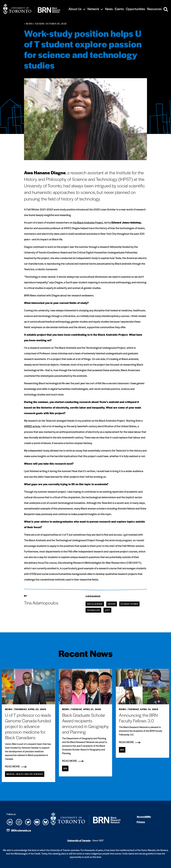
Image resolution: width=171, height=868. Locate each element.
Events (119, 9)
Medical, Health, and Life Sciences (25, 774)
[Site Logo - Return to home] (32, 9)
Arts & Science (95, 604)
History (112, 604)
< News (28, 24)
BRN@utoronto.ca (21, 830)
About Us (75, 9)
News (109, 9)
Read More (16, 766)
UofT (107, 610)
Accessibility (144, 817)
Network (93, 9)
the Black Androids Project (88, 222)
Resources (154, 9)
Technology (93, 610)
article (32, 426)
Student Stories (129, 604)
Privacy (141, 822)
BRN (65, 768)
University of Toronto (79, 840)
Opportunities (135, 9)
